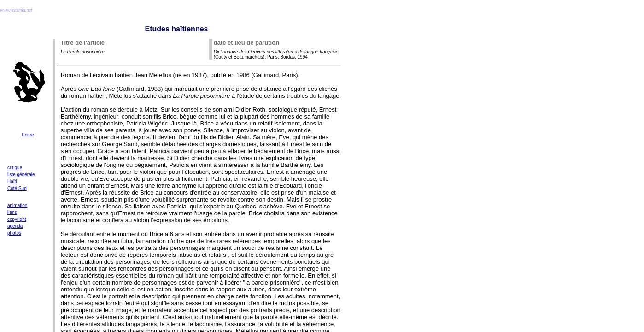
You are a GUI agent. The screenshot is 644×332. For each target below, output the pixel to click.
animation (17, 205)
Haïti (12, 181)
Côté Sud (17, 188)
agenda (15, 226)
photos (14, 233)
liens (12, 212)
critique (15, 168)
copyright (17, 219)
